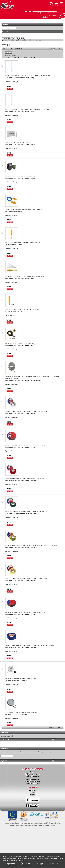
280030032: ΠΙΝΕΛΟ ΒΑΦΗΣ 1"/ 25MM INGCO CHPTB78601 (22, 310)
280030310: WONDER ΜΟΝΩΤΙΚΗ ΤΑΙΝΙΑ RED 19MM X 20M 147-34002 (25, 478)
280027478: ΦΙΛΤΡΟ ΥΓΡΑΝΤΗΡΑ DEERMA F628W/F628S (22, 712)
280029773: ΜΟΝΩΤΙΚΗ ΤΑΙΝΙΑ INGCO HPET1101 (19, 343)
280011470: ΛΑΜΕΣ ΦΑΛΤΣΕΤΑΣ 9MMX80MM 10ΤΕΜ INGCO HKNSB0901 (26, 276)
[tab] (32, 32)
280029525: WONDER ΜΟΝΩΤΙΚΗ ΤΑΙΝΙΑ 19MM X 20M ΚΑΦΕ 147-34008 (26, 612)
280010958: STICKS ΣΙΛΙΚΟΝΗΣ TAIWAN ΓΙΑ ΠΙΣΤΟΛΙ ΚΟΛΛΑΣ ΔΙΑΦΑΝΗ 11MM (28, 76)
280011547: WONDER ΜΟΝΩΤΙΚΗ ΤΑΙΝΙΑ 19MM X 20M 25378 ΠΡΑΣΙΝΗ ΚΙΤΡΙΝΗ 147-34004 (31, 545)
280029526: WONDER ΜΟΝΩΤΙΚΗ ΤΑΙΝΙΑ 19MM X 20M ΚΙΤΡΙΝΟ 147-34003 (27, 579)
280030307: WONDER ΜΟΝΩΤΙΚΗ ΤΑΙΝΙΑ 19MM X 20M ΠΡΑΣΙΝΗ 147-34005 (27, 512)
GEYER (33, 145)
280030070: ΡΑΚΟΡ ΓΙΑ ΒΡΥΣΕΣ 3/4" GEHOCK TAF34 (20, 176)
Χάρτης (32, 795)
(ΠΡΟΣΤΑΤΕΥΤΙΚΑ (11, 212)
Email (32, 792)
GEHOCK (33, 178)
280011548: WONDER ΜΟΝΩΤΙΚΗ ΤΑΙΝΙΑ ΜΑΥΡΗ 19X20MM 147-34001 (25, 445)
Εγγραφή (4, 761)
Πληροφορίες (10, 863)
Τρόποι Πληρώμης (32, 776)
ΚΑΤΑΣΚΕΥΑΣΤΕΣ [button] (9, 32)
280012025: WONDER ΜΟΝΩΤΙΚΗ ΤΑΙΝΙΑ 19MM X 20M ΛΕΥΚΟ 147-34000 (26, 412)
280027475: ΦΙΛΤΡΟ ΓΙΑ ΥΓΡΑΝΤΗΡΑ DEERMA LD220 (21, 679)
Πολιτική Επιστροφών (32, 781)
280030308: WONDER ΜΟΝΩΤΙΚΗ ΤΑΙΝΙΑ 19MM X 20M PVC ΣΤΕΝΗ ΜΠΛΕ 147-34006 (30, 646)
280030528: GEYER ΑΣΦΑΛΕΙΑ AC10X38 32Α (18, 143)
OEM (32, 78)
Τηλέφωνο (32, 790)
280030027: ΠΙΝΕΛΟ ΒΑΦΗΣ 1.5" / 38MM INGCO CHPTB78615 (23, 243)
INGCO (19, 212)
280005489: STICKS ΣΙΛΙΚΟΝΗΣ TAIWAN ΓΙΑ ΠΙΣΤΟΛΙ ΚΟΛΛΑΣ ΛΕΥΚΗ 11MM (27, 109)
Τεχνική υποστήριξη (33, 783)
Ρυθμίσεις (26, 863)
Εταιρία (33, 772)
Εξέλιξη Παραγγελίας (32, 774)
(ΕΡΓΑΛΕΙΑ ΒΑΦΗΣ (11, 245)
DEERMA (24, 681)
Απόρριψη (41, 863)
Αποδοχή (55, 863)
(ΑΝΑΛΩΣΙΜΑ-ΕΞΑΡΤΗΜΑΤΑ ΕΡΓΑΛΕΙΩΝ (17, 78)
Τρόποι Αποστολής (32, 779)
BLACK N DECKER (36, 380)
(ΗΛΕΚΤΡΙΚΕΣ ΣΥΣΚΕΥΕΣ (13, 681)
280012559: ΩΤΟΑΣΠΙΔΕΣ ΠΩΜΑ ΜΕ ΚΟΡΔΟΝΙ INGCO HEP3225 (24, 209)
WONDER (33, 414)
